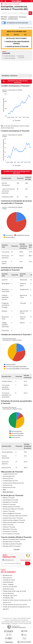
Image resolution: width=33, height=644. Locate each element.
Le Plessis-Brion (13, 19)
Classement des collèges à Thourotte (14, 520)
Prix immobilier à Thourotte (11, 534)
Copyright (17, 549)
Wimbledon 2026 (8, 598)
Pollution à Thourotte (9, 504)
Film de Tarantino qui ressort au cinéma (15, 605)
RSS (19, 620)
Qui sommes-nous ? (7, 618)
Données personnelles (8, 622)
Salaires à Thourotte (9, 498)
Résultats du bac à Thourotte (11, 542)
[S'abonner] (16, 563)
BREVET (16, 35)
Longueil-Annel (13, 17)
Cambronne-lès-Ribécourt (11, 483)
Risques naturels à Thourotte (11, 507)
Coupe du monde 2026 (10, 587)
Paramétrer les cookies (19, 622)
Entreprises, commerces (9, 76)
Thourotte (16, 4)
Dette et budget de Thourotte (12, 513)
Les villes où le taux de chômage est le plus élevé (17, 172)
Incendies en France (9, 580)
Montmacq (22, 17)
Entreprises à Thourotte (10, 531)
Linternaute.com (8, 560)
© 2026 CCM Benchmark (25, 624)
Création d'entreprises (10, 58)
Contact (7, 620)
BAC (8, 35)
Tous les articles (14, 620)
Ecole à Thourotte (8, 525)
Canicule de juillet (8, 582)
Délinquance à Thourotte (10, 502)
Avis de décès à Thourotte (10, 500)
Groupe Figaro (14, 624)
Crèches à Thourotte (9, 527)
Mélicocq (4, 19)
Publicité (29, 618)
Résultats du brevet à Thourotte (12, 544)
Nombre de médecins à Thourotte (13, 509)
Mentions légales (6, 624)
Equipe (15, 618)
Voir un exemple (25, 560)
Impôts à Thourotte (9, 511)
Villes (6, 4)
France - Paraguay (8, 584)
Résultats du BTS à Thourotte (11, 546)
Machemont (6, 487)
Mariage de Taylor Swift (10, 596)
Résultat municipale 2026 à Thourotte (14, 539)
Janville (5, 485)
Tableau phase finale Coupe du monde (14, 591)
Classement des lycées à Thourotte (13, 522)
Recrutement (25, 620)
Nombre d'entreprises (10, 56)
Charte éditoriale (22, 618)
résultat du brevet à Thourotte (17, 46)
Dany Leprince (7, 578)
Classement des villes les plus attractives (15, 82)
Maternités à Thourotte (10, 529)
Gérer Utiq (28, 622)
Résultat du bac (7, 575)
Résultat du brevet (8, 589)
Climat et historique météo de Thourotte (15, 516)
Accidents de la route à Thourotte (13, 518)
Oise (10, 4)
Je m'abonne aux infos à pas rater (15, 23)
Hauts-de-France (8, 492)
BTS (25, 35)
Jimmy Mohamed (8, 593)
